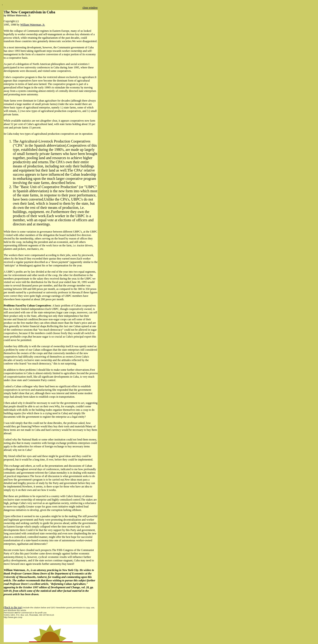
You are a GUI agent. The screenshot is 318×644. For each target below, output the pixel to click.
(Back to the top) (13, 607)
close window (90, 8)
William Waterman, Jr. (33, 25)
